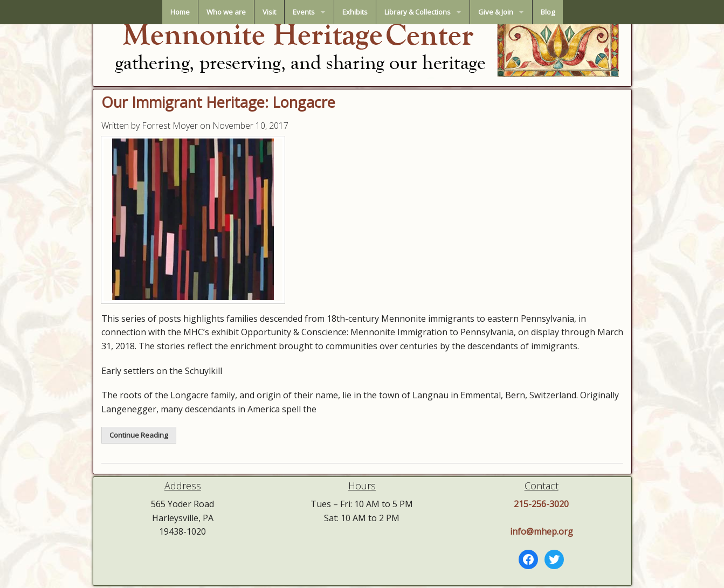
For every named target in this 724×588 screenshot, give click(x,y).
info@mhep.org (542, 531)
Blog (548, 12)
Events (304, 12)
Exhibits (355, 12)
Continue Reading (139, 435)
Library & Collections (418, 12)
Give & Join (496, 12)
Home (180, 12)
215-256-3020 (541, 504)
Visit (269, 12)
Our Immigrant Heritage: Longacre (218, 102)
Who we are (226, 12)
